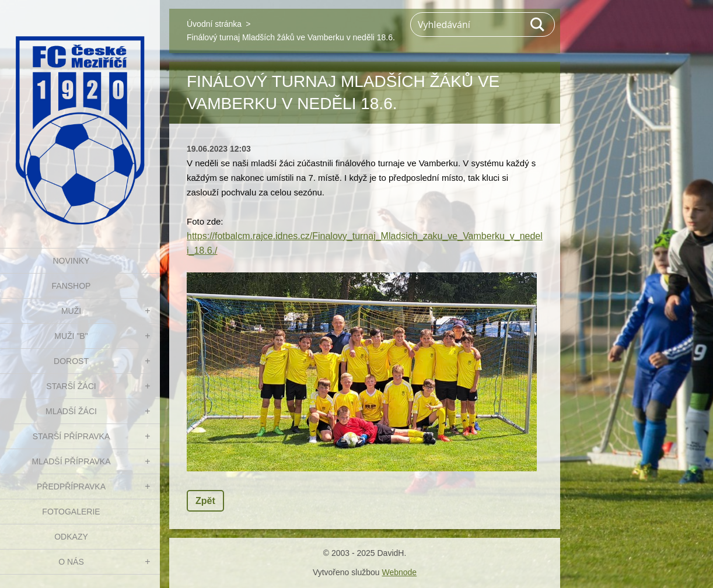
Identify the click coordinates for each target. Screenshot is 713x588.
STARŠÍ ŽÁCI (71, 386)
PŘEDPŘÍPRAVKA (71, 487)
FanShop (71, 286)
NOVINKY (71, 261)
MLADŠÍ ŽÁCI (71, 411)
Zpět (205, 501)
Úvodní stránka (214, 24)
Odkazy (71, 537)
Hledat (538, 24)
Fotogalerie (71, 512)
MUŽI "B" (71, 336)
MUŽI (71, 311)
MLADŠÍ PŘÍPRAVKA (71, 461)
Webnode (399, 572)
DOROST (71, 361)
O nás (71, 562)
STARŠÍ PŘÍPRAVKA (71, 436)
